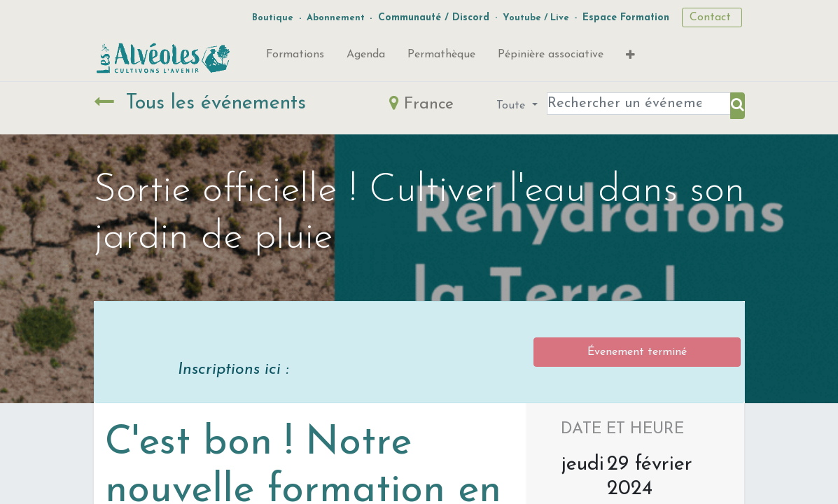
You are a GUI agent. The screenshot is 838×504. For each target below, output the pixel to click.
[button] (630, 58)
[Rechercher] (738, 106)
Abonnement (336, 18)
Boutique (273, 18)
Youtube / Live (536, 18)
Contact (712, 17)
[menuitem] (295, 57)
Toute (512, 106)
